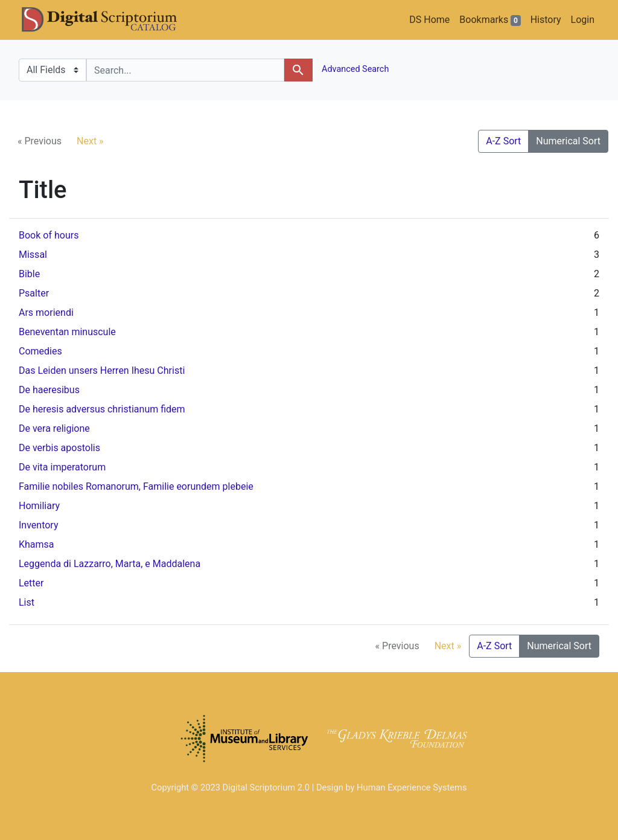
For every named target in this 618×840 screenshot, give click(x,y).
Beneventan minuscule (67, 332)
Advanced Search (355, 69)
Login (583, 20)
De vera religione (54, 428)
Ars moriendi (46, 313)
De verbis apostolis (59, 448)
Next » (90, 141)
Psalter (34, 293)
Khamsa (37, 544)
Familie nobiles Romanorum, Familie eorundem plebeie (136, 486)
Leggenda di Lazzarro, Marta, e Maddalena (110, 564)
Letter (31, 583)
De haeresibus (49, 390)
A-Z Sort (503, 141)
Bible (29, 274)
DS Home (429, 20)
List (27, 602)
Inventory (39, 525)
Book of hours (49, 235)
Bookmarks (490, 20)
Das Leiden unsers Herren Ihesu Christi (102, 370)
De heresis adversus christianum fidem (102, 409)
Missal (33, 255)
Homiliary (39, 506)
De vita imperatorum (62, 467)
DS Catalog (109, 20)
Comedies (40, 351)
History (546, 20)
